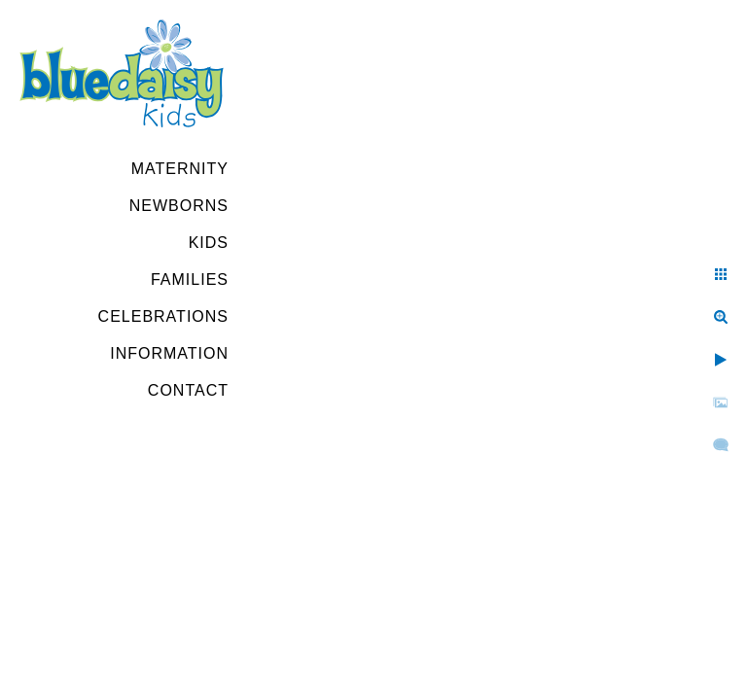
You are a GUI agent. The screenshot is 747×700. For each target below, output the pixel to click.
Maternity (180, 169)
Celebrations (163, 316)
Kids (209, 243)
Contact (188, 390)
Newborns (179, 206)
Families (190, 280)
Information (169, 353)
